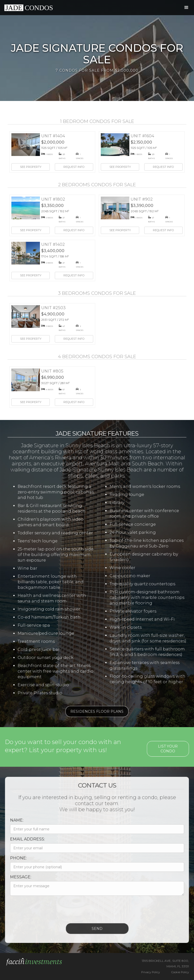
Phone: (15, 862)
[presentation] (45, 912)
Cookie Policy (180, 972)
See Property (31, 167)
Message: (17, 880)
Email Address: (24, 843)
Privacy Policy (151, 972)
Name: (13, 824)
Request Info (74, 167)
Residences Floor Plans (93, 711)
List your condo (172, 749)
